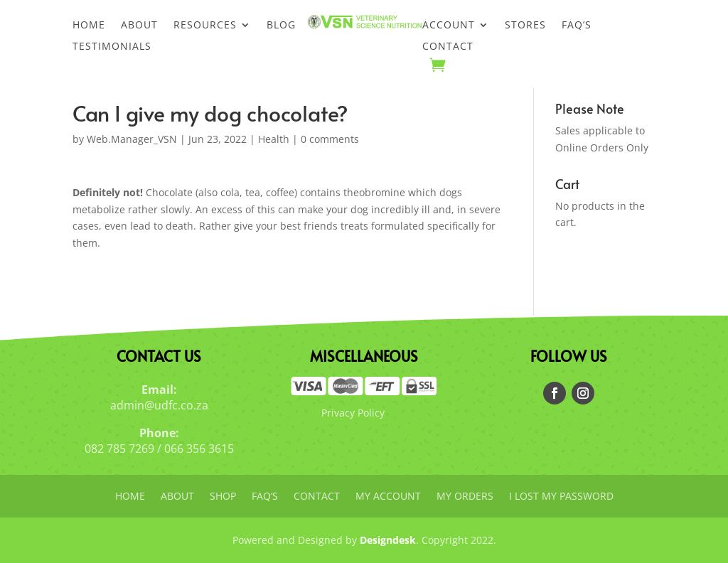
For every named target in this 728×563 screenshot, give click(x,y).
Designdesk (388, 540)
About (139, 26)
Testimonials (112, 47)
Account (449, 26)
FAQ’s (577, 26)
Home (89, 26)
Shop (223, 497)
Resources (205, 26)
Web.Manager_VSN (132, 139)
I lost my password (561, 497)
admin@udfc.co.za (159, 405)
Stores (525, 26)
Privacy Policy (353, 413)
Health (274, 139)
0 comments (330, 139)
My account (388, 497)
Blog (281, 26)
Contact (448, 47)
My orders (465, 497)
